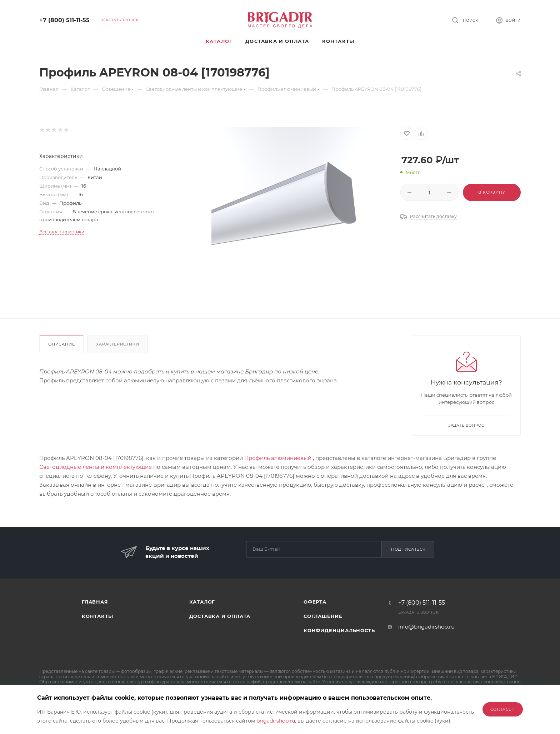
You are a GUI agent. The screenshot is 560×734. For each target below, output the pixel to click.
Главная (95, 602)
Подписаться (408, 549)
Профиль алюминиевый (278, 458)
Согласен (503, 709)
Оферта (315, 602)
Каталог (202, 602)
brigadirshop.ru (276, 721)
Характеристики (117, 344)
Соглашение (323, 616)
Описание (61, 344)
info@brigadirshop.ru (426, 627)
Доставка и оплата (220, 616)
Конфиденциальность (339, 630)
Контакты (97, 616)
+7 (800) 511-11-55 (64, 20)
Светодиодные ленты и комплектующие (96, 467)
